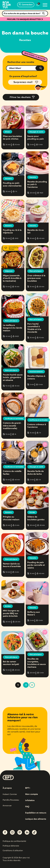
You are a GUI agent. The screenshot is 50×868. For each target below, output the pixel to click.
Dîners (8, 132)
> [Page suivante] (26, 685)
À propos (7, 788)
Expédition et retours (36, 813)
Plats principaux (36, 271)
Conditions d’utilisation (13, 851)
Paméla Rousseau (11, 800)
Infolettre (30, 801)
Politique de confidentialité (14, 841)
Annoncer (7, 806)
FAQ (27, 807)
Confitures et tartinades (14, 419)
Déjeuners (9, 271)
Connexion (26, 5)
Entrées (32, 512)
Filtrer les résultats (20, 97)
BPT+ (28, 788)
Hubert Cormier (10, 794)
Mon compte (32, 794)
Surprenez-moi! (23, 82)
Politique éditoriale (11, 846)
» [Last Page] (32, 685)
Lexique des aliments (36, 819)
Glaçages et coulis (36, 132)
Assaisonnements (36, 372)
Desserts (8, 179)
